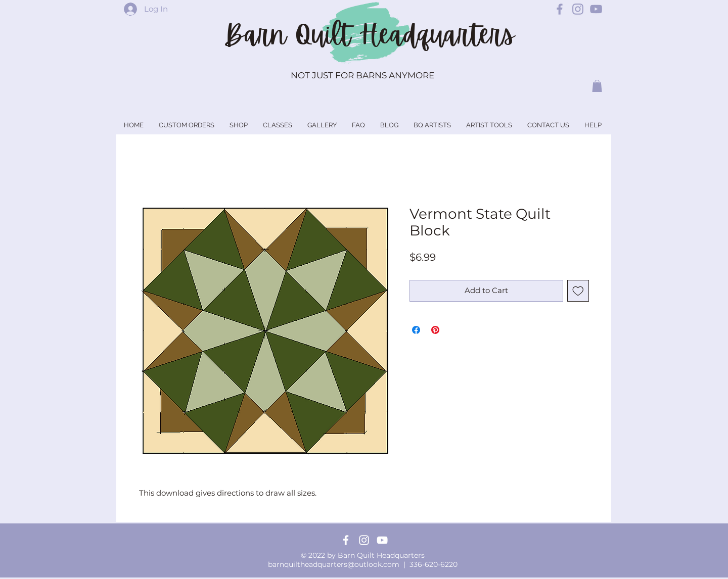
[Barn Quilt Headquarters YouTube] (596, 9)
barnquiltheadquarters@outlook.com (334, 564)
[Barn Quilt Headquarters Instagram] (578, 9)
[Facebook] (346, 540)
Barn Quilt (291, 35)
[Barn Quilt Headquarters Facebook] (560, 9)
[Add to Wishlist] (578, 291)
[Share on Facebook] (416, 330)
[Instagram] (364, 540)
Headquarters (437, 35)
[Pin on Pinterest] (435, 330)
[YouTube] (382, 540)
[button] (597, 86)
